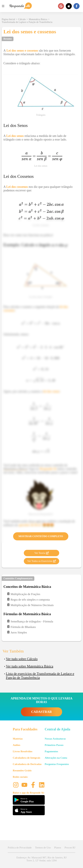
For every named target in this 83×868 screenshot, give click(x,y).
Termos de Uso (43, 848)
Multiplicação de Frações (24, 594)
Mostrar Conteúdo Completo (41, 536)
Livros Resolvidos (23, 751)
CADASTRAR (41, 712)
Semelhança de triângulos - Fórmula (30, 621)
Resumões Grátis (22, 770)
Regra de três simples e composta (28, 599)
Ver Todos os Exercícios (41, 561)
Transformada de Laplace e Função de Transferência (27, 22)
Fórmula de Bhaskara (21, 627)
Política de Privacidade (20, 848)
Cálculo (22, 19)
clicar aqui (34, 521)
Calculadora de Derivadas (27, 764)
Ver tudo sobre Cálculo (22, 659)
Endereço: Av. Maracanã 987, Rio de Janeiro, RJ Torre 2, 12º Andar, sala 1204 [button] (41, 859)
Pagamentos (51, 751)
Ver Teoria (41, 553)
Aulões (16, 745)
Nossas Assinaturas (55, 739)
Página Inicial (8, 19)
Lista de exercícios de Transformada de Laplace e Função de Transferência (40, 676)
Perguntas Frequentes (57, 764)
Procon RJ (70, 848)
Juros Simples (17, 632)
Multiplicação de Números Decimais (30, 605)
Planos (58, 848)
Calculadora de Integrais (26, 758)
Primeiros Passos (54, 745)
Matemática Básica (38, 19)
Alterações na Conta (56, 758)
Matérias (18, 739)
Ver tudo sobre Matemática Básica (30, 666)
